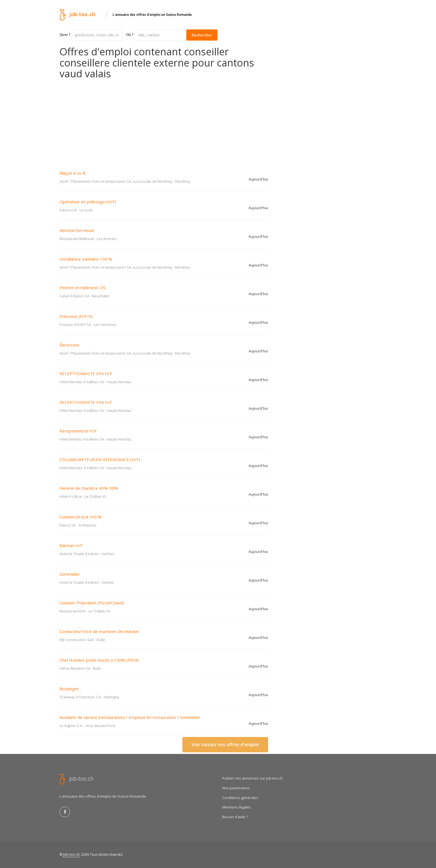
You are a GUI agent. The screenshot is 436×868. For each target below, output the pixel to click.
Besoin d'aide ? (235, 817)
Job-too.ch (71, 855)
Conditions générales (240, 798)
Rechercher (202, 35)
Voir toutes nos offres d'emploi (225, 745)
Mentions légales (237, 807)
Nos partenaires (236, 788)
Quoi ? (65, 34)
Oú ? (130, 34)
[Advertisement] (164, 121)
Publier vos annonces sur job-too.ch (252, 778)
